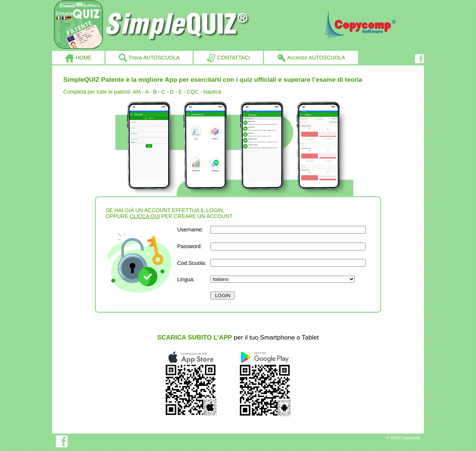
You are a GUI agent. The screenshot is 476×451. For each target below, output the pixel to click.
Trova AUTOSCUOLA (149, 58)
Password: (190, 246)
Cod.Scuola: (192, 263)
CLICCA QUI (145, 216)
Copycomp (410, 438)
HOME (78, 58)
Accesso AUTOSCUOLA (311, 58)
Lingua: (186, 279)
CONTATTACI (228, 58)
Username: (190, 230)
